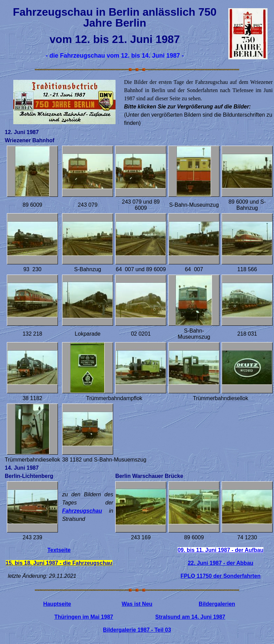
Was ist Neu (137, 604)
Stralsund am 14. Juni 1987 (190, 617)
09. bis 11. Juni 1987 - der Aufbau (220, 550)
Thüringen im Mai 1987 (83, 617)
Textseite (59, 550)
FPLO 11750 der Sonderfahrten (221, 576)
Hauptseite (57, 604)
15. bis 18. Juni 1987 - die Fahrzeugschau (59, 563)
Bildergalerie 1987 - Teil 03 (137, 630)
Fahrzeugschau (82, 511)
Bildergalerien (217, 604)
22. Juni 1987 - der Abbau (220, 563)
